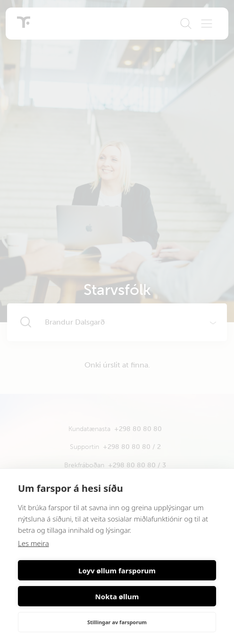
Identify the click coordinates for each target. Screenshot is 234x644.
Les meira (33, 543)
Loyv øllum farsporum (117, 571)
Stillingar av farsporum (117, 622)
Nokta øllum (117, 596)
